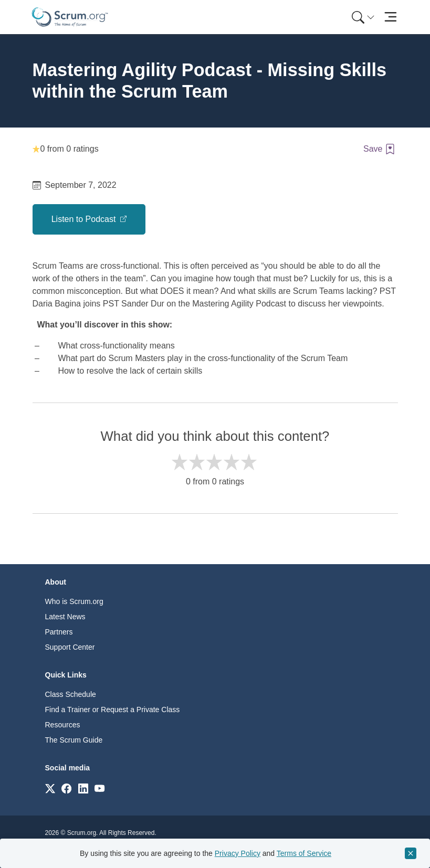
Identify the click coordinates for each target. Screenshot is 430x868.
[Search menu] (363, 17)
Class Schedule (71, 694)
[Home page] (70, 17)
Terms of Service (304, 853)
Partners (59, 632)
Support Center (70, 647)
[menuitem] (362, 17)
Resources (63, 725)
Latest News (65, 617)
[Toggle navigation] (391, 17)
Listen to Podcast (85, 219)
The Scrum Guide (74, 740)
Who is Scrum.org (74, 601)
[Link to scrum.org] (50, 788)
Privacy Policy (238, 853)
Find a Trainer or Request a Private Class (113, 710)
